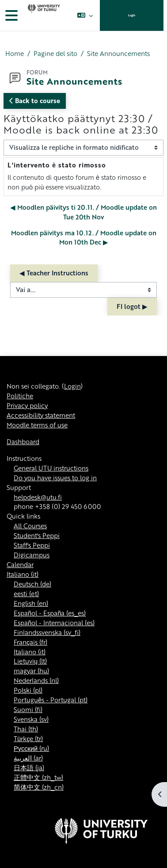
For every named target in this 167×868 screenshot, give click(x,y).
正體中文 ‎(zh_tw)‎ (38, 777)
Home (15, 54)
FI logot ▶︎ (132, 306)
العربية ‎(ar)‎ (28, 758)
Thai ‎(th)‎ (26, 729)
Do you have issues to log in (55, 478)
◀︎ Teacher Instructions (54, 273)
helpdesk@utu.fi (38, 497)
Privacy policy (27, 405)
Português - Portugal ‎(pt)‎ (51, 700)
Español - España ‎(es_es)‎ (50, 613)
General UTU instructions (51, 468)
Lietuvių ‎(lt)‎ (30, 661)
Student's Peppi (37, 535)
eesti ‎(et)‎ (26, 594)
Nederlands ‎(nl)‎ (36, 680)
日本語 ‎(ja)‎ (29, 768)
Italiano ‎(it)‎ (23, 574)
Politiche (20, 396)
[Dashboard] (43, 15)
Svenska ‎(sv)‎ (31, 719)
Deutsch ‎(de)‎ (32, 584)
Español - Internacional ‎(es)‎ (54, 623)
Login (132, 15)
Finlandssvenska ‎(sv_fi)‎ (47, 632)
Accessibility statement (41, 415)
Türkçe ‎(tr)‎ (28, 738)
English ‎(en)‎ (31, 603)
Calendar (20, 564)
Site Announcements (118, 54)
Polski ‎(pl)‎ (28, 690)
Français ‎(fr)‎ (30, 642)
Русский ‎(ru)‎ (31, 748)
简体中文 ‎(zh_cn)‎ (39, 787)
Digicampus (32, 555)
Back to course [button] (35, 100)
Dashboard (23, 441)
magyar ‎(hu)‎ (31, 671)
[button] (85, 15)
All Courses (30, 526)
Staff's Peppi (32, 545)
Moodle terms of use (37, 425)
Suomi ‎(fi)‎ (28, 709)
